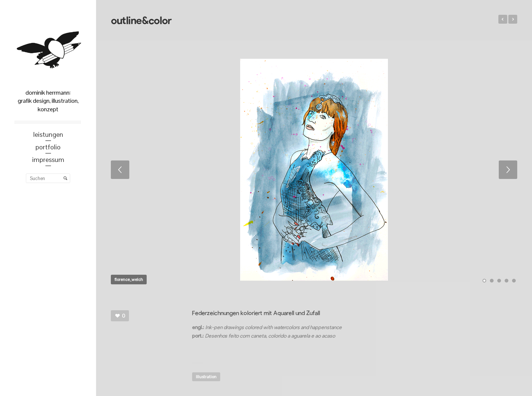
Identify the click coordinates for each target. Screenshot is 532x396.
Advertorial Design (503, 19)
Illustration (206, 377)
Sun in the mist (513, 19)
